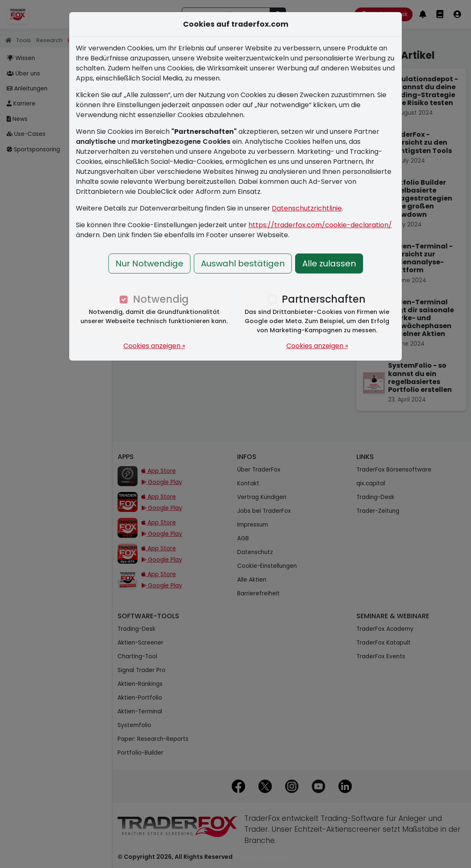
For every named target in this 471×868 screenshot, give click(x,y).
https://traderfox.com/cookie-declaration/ (320, 225)
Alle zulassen (329, 263)
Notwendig (161, 299)
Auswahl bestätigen (243, 263)
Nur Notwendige (149, 263)
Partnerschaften (324, 299)
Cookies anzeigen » (154, 346)
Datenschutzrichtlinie (307, 208)
